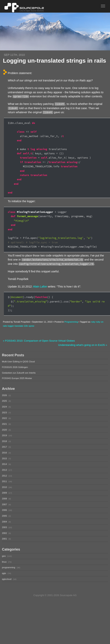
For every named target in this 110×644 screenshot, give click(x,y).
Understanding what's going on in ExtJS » (83, 345)
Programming (71, 322)
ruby (93, 322)
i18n (26, 326)
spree (31, 326)
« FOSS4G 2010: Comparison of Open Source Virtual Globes (39, 341)
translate (19, 326)
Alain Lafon (40, 287)
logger (11, 326)
